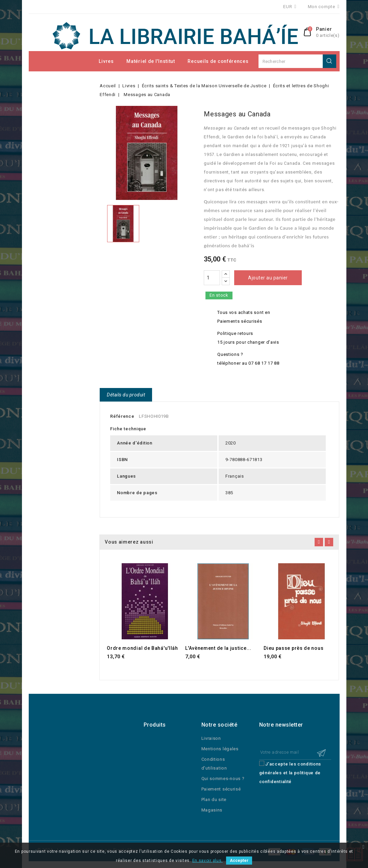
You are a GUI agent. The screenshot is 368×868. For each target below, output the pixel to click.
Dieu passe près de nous (293, 648)
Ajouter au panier (268, 278)
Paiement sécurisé (221, 789)
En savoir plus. (208, 861)
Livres (106, 61)
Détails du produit (126, 395)
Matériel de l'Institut (151, 61)
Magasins (212, 810)
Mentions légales (220, 749)
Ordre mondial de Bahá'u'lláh (142, 648)
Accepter (239, 861)
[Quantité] (212, 278)
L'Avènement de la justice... (218, 648)
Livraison (211, 738)
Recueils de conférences (218, 61)
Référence (122, 416)
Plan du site (214, 800)
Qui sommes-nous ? (223, 779)
